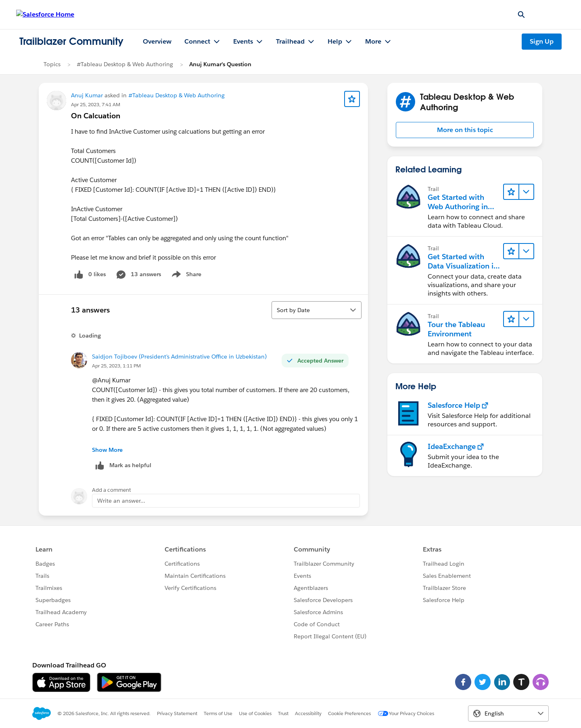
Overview (157, 41)
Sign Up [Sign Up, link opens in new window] (542, 41)
